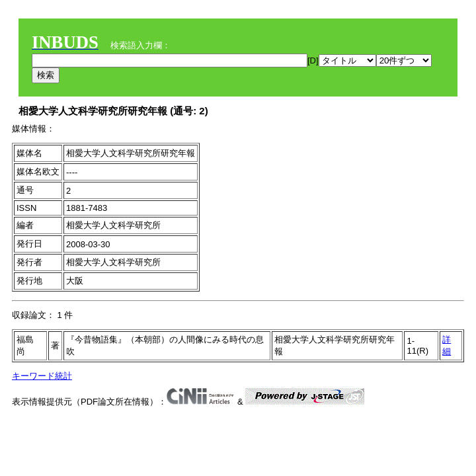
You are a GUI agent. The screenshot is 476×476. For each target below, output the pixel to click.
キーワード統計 (42, 376)
